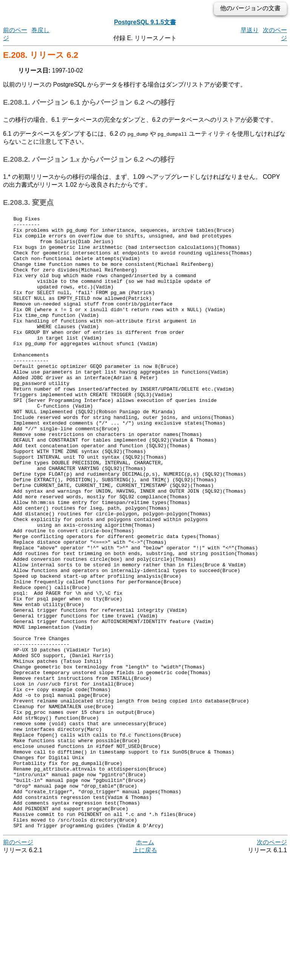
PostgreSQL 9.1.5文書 (145, 22)
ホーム (145, 965)
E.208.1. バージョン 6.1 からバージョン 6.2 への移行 (89, 102)
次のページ (272, 965)
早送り (250, 30)
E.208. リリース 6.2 (41, 55)
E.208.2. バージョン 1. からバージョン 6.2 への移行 (89, 159)
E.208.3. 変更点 (28, 202)
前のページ (18, 965)
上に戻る (145, 973)
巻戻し (40, 30)
